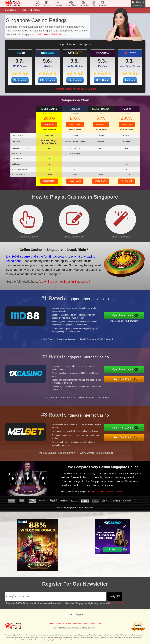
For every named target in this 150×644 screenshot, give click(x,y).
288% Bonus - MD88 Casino (126, 320)
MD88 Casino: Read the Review (58, 342)
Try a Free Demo (125, 379)
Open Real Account (125, 315)
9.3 (101, 61)
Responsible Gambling (80, 624)
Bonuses (47, 5)
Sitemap (100, 624)
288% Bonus (20, 80)
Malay (70, 615)
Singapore (12, 10)
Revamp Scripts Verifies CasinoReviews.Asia (59, 640)
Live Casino (84, 5)
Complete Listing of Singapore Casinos (75, 89)
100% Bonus (75, 80)
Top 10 (37, 5)
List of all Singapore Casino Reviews (75, 507)
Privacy (68, 624)
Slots (94, 5)
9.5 (74, 61)
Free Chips (71, 5)
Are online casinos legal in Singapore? (61, 281)
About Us (51, 624)
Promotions (59, 5)
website (49, 181)
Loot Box (130, 80)
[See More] (117, 603)
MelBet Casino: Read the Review (57, 455)
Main (24, 10)
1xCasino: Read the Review (60, 400)
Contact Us (60, 624)
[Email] (55, 596)
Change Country (138, 5)
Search (93, 624)
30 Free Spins (47, 80)
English (36, 10)
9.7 (19, 61)
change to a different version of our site (108, 491)
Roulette (103, 5)
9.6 (46, 61)
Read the (49, 129)
